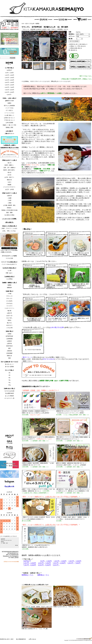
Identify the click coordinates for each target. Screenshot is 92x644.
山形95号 (9, 313)
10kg (9, 385)
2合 (9, 373)
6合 (9, 378)
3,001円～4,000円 (9, 80)
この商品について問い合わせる (77, 46)
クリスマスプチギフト (9, 187)
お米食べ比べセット (9, 118)
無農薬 (9, 285)
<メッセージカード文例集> (9, 219)
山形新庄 (9, 341)
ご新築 (9, 203)
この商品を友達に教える (75, 48)
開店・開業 (9, 213)
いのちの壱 (9, 328)
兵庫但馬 (9, 351)
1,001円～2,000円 (9, 75)
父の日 (9, 175)
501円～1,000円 (9, 73)
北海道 (9, 334)
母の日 (9, 172)
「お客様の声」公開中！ (9, 145)
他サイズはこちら (86, 76)
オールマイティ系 (9, 398)
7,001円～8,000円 (9, 90)
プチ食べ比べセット (9, 120)
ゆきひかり (9, 325)
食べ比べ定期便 (9, 367)
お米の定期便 (9, 123)
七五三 (9, 182)
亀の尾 (9, 311)
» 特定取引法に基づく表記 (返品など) (78, 44)
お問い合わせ (32, 639)
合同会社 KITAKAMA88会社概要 (11, 562)
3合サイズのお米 (30, 24)
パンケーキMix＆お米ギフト (9, 264)
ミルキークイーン (9, 308)
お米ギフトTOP (9, 101)
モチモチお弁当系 (9, 391)
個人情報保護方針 (21, 639)
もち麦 (9, 270)
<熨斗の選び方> (9, 222)
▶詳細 (16, 545)
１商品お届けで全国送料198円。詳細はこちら (76, 79)
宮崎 (9, 358)
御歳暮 (9, 185)
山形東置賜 (9, 339)
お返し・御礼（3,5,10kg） (9, 231)
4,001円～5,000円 (9, 82)
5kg (9, 382)
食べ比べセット (9, 364)
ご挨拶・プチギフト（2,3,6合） (9, 228)
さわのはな (9, 303)
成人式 (9, 163)
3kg (9, 380)
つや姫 (9, 294)
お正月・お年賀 (9, 189)
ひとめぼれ (9, 301)
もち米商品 (9, 279)
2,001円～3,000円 (9, 78)
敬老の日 (9, 180)
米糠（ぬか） (9, 273)
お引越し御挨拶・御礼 (9, 205)
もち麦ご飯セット (9, 115)
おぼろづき (9, 316)
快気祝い (9, 208)
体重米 (9, 103)
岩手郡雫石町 (9, 336)
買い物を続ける (73, 50)
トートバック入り (9, 113)
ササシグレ (9, 298)
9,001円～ (9, 95)
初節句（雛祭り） (9, 165)
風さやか (9, 323)
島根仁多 (9, 356)
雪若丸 (9, 320)
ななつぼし (9, 318)
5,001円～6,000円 (9, 85)
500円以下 (9, 70)
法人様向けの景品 (9, 215)
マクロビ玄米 (9, 258)
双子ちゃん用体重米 (9, 106)
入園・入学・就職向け (9, 168)
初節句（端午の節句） (9, 170)
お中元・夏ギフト (9, 177)
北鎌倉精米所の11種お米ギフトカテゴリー (36, 386)
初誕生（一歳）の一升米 (9, 125)
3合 (9, 375)
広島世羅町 (9, 353)
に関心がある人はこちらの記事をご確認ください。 (44, 357)
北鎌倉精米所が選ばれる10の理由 (9, 148)
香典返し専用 (9, 127)
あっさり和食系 (9, 396)
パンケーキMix (9, 108)
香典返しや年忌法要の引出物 (9, 210)
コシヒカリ (9, 306)
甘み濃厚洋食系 (9, 393)
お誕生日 (9, 196)
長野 (9, 348)
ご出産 (9, 200)
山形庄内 (9, 343)
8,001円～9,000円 (9, 92)
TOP (23, 24)
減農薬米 (9, 288)
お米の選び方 (9, 131)
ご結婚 (9, 198)
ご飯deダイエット (9, 134)
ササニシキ (9, 296)
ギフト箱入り (9, 110)
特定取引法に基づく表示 (7, 639)
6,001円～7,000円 (9, 87)
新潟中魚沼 (9, 346)
